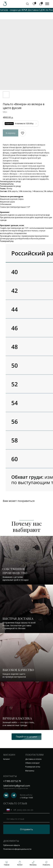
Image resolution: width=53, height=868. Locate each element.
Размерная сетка (33, 767)
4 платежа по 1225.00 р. (24, 124)
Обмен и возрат (32, 763)
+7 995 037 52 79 (12, 781)
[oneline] (26, 819)
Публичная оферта (12, 845)
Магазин (9, 755)
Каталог (7, 759)
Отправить (26, 829)
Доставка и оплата (33, 759)
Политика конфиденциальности (17, 849)
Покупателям (34, 755)
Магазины (30, 771)
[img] (47, 4)
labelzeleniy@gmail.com (17, 786)
